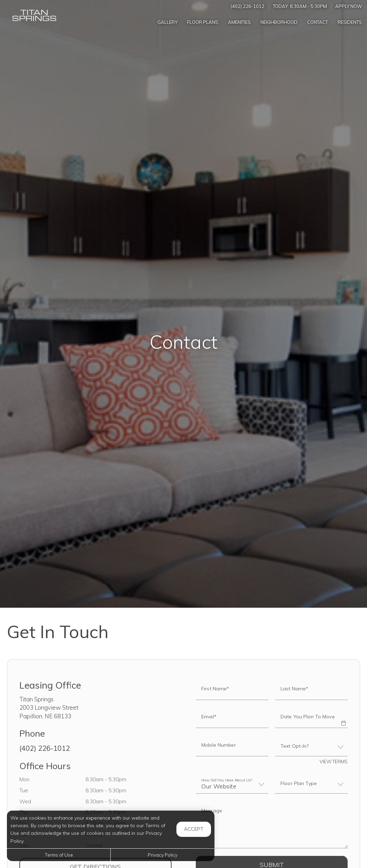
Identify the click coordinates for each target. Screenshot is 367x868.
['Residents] (350, 22)
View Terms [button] (334, 762)
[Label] (272, 825)
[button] (343, 718)
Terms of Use (59, 855)
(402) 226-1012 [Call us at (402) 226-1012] (247, 6)
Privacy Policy (163, 855)
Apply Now (349, 6)
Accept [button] (194, 829)
